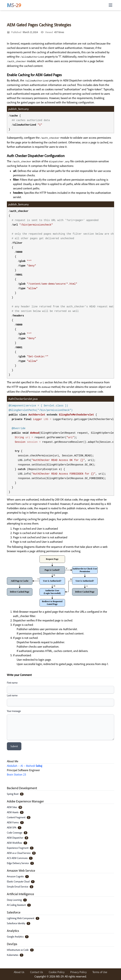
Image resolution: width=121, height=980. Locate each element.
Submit (14, 746)
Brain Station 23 (16, 774)
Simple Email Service (20, 886)
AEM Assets (15, 812)
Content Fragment (19, 817)
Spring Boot (15, 794)
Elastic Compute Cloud (21, 881)
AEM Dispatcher (18, 838)
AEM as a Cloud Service (21, 853)
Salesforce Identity (19, 923)
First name (12, 683)
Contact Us (36, 972)
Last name (12, 695)
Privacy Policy (78, 972)
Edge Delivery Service (20, 863)
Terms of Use (100, 972)
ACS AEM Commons (20, 858)
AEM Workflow (17, 843)
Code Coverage (17, 833)
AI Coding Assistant (19, 905)
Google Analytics (18, 936)
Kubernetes (15, 955)
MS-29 (14, 5)
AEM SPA (14, 827)
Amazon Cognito (18, 876)
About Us (19, 972)
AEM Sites (14, 807)
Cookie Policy (57, 972)
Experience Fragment (20, 848)
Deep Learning (17, 900)
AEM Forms (15, 822)
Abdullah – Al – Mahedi (25, 766)
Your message (14, 711)
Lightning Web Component (23, 918)
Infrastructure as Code (20, 950)
